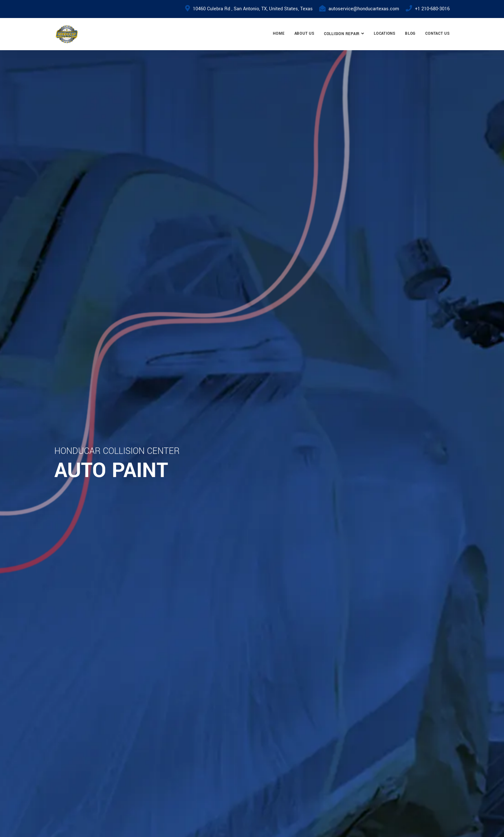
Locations (385, 34)
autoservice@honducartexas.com (364, 9)
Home (279, 34)
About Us (304, 34)
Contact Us (437, 34)
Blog (410, 34)
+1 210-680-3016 (432, 9)
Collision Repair (342, 34)
